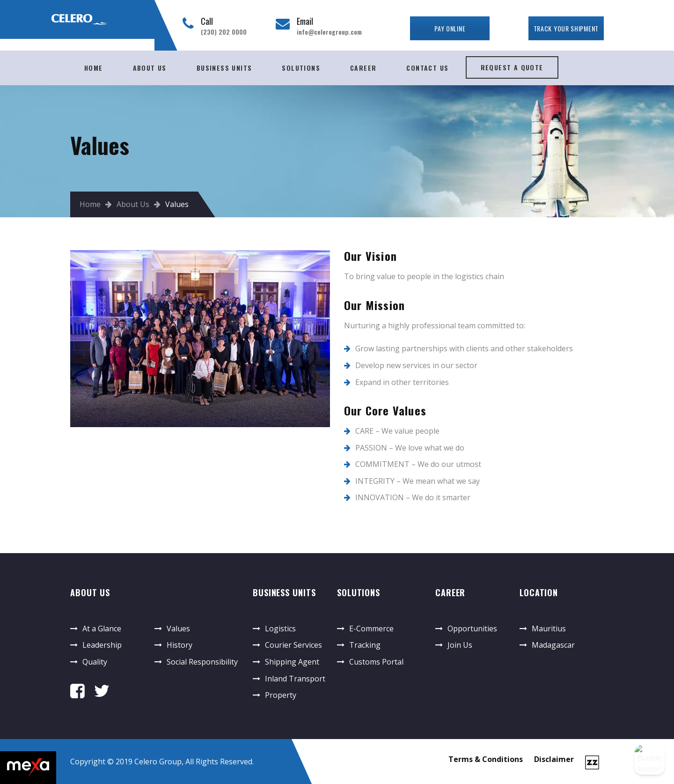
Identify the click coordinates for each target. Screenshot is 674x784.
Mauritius (549, 629)
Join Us (460, 645)
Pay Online (450, 28)
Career (363, 68)
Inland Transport (295, 679)
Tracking (365, 645)
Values (178, 629)
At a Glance (102, 629)
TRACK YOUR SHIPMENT (566, 28)
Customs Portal (376, 662)
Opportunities (472, 629)
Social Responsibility (202, 662)
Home (94, 68)
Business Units (224, 68)
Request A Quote (512, 67)
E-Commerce (371, 629)
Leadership (102, 645)
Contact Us (427, 68)
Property (281, 695)
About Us (150, 68)
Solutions (301, 68)
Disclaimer (554, 759)
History (179, 645)
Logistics (280, 629)
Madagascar (553, 645)
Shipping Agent (292, 662)
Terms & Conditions (486, 759)
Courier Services (293, 645)
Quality (95, 662)
